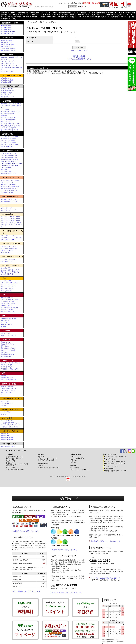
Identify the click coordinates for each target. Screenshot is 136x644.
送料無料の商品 (7, 134)
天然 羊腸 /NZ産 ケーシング (9, 199)
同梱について (10, 466)
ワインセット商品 (6, 281)
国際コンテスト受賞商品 (8, 184)
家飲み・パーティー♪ (7, 122)
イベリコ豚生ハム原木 (7, 240)
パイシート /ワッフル (7, 421)
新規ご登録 (79, 56)
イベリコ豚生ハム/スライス (9, 236)
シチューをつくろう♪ (7, 110)
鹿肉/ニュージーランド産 (8, 335)
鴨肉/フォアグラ (51, 17)
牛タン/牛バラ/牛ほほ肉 (8, 304)
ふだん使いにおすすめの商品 (96, 13)
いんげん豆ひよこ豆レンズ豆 (9, 427)
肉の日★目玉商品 (6, 28)
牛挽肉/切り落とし (6, 306)
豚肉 (28, 17)
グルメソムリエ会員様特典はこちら (79, 59)
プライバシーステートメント (48, 458)
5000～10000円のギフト (8, 91)
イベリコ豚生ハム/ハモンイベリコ (85, 15)
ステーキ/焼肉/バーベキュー (17, 15)
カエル (3, 395)
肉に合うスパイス (6, 356)
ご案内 (40, 466)
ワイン (19, 17)
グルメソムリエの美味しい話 (80, 469)
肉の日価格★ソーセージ (8, 32)
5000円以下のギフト (7, 89)
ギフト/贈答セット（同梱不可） (10, 137)
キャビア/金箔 (5, 401)
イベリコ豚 (4, 323)
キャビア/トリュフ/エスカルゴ (84, 17)
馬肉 (59, 17)
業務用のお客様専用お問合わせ (48, 467)
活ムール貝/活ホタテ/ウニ (8, 446)
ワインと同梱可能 (6, 291)
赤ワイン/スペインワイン (8, 285)
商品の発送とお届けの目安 (15, 458)
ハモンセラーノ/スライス (8, 246)
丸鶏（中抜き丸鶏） (7, 393)
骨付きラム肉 (5, 346)
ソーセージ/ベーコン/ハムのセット (11, 180)
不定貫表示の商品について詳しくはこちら (106, 541)
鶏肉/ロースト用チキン (8, 386)
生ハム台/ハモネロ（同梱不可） (10, 145)
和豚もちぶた (5, 320)
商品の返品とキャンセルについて (17, 464)
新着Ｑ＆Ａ (74, 460)
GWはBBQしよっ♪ (6, 42)
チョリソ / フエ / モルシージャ (10, 259)
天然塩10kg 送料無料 (7, 438)
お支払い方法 (10, 460)
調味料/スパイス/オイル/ (102, 17)
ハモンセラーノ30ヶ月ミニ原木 (10, 221)
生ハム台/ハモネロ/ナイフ (8, 17)
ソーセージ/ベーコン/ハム (34, 15)
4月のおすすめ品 (23, 13)
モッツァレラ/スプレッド (8, 210)
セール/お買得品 (81, 13)
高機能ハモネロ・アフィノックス (115, 471)
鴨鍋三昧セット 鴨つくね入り (10, 369)
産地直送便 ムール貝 (9, 19)
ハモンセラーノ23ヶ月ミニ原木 (10, 219)
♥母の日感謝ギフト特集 (8, 48)
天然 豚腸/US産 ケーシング (9, 201)
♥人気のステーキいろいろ (8, 153)
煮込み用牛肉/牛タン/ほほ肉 (9, 308)
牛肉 (24, 17)
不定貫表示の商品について (15, 456)
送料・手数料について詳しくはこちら (27, 591)
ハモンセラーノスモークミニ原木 (11, 223)
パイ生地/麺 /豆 (115, 17)
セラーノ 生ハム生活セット (9, 248)
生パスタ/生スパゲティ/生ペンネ (11, 425)
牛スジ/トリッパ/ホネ (7, 310)
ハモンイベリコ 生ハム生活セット (11, 238)
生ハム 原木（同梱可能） (8, 141)
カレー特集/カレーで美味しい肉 (10, 112)
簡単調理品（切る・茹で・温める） (11, 104)
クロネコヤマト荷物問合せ (15, 470)
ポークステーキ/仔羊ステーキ (10, 157)
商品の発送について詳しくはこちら (65, 550)
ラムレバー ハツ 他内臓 (8, 350)
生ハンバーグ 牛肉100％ (8, 312)
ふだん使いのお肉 (6, 78)
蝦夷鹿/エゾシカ (6, 333)
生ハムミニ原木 (69, 15)
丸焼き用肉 (4, 170)
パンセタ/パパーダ (6, 261)
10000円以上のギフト (7, 93)
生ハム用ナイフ (5, 268)
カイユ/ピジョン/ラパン (8, 391)
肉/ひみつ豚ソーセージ (8, 97)
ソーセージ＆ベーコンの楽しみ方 (115, 457)
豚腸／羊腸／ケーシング (51, 15)
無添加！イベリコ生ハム (8, 50)
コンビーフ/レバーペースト (9, 190)
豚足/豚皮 (4, 327)
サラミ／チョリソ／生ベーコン (124, 15)
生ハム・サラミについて (112, 466)
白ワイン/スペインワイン (8, 287)
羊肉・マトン (5, 352)
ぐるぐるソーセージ (7, 182)
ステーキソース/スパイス (8, 174)
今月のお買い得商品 (7, 40)
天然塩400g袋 (5, 434)
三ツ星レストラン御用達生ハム (114, 461)
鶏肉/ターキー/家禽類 (68, 17)
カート (111, 7)
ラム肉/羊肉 (42, 17)
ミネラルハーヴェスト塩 (10, 431)
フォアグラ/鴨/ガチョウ (8, 367)
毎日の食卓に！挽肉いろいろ (9, 130)
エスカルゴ (4, 405)
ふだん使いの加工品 (7, 80)
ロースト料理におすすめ (8, 120)
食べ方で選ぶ (127, 13)
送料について (10, 462)
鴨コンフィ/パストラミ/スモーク (11, 363)
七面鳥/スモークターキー (8, 389)
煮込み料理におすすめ (7, 114)
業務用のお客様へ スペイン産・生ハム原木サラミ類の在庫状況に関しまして (52, 13)
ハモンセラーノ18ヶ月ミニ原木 (10, 217)
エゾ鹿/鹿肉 (34, 17)
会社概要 (41, 456)
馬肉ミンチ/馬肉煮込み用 (8, 380)
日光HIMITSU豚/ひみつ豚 (8, 318)
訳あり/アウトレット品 (8, 61)
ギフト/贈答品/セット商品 (114, 13)
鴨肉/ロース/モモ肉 (6, 365)
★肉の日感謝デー (6, 25)
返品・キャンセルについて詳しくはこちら (67, 593)
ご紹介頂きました (109, 459)
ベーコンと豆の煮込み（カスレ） (11, 124)
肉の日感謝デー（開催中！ (9, 13)
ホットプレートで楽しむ (8, 118)
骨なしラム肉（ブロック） (9, 348)
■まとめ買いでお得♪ (7, 71)
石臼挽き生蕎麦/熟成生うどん (10, 423)
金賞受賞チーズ (109, 468)
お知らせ (73, 462)
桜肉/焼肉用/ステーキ (7, 378)
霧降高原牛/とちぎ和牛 (8, 298)
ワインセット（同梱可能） (9, 143)
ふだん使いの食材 (6, 82)
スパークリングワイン (7, 289)
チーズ (61, 15)
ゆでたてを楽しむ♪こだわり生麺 (10, 126)
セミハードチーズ (6, 208)
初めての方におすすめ (7, 63)
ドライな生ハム (5, 252)
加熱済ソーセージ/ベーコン (9, 188)
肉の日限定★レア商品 (7, 34)
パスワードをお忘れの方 (79, 50)
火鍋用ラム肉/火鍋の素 (8, 354)
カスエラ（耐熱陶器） (7, 274)
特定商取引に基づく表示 (46, 460)
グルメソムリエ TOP (35, 22)
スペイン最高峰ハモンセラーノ (114, 464)
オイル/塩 (4, 414)
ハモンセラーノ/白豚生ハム (105, 15)
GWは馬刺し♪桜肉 (6, 46)
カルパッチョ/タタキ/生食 (8, 128)
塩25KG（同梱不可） (7, 147)
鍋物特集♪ (4, 116)
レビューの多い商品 (77, 458)
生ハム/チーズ (5, 95)
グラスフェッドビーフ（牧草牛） (11, 300)
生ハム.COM (75, 467)
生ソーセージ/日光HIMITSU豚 (10, 186)
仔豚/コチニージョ (6, 325)
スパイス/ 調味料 (6, 412)
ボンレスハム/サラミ (7, 193)
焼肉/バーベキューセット (8, 162)
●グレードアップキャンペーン (10, 283)
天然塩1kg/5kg (5, 436)
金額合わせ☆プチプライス (9, 65)
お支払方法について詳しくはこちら (26, 531)
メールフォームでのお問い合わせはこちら (106, 578)
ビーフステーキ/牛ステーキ (9, 155)
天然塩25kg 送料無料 (7, 440)
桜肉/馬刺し (4, 376)
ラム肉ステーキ (5, 342)
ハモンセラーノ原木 (7, 250)
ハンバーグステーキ (7, 172)
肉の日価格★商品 (6, 30)
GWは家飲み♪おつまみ (8, 44)
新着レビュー (75, 456)
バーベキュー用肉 (6, 168)
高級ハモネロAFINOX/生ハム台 (10, 272)
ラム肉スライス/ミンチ (8, 344)
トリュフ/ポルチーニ (7, 403)
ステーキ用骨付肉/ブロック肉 (10, 160)
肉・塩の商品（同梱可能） (9, 139)
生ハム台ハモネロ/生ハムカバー (10, 270)
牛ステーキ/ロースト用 (8, 302)
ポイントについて (12, 468)
